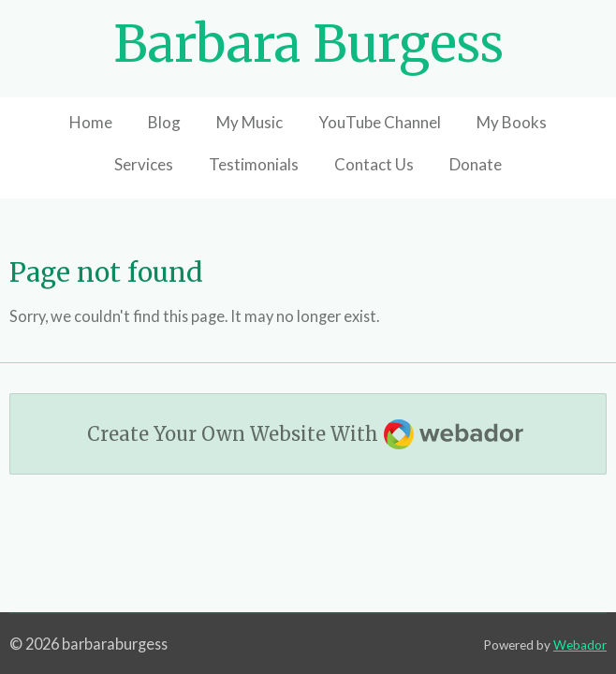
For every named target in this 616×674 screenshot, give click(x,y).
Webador (580, 645)
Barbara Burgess (308, 44)
